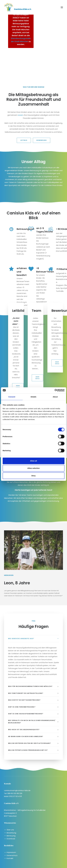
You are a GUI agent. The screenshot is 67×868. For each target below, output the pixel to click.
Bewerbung (11, 833)
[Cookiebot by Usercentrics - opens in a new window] (55, 390)
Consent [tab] (12, 397)
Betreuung (11, 836)
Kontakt (10, 858)
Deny (33, 476)
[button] (62, 7)
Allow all (33, 461)
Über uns (10, 830)
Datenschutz (12, 855)
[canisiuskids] (18, 7)
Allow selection (33, 468)
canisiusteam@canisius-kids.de (17, 790)
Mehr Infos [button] (18, 387)
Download (11, 839)
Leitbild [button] (24, 140)
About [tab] (55, 397)
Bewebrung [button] (42, 140)
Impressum (11, 852)
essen (21, 115)
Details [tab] (34, 397)
